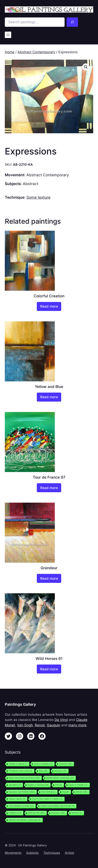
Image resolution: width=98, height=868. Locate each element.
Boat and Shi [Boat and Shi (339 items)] (36, 813)
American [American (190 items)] (58, 813)
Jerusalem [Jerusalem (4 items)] (15, 785)
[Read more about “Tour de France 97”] (49, 488)
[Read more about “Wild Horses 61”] (49, 669)
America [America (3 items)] (77, 813)
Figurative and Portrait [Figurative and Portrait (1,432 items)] (22, 792)
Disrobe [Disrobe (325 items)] (81, 792)
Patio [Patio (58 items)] (43, 771)
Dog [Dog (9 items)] (65, 792)
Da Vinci (61, 720)
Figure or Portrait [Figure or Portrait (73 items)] (78, 785)
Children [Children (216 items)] (15, 813)
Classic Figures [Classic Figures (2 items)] (17, 799)
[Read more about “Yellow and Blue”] (49, 397)
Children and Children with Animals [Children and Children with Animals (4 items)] (57, 806)
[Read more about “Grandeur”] (49, 578)
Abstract (31, 184)
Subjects (32, 853)
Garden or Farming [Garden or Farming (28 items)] (38, 785)
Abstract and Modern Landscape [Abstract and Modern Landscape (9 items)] (25, 820)
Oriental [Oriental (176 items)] (60, 771)
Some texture (38, 197)
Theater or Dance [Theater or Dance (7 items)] (18, 764)
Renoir (40, 725)
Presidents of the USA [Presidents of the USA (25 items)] (20, 771)
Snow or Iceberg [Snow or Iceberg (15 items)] (43, 764)
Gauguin (53, 725)
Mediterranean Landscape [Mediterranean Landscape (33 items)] (60, 778)
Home (10, 52)
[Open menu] (8, 35)
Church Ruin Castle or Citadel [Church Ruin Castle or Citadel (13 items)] (47, 799)
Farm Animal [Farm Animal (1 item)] (48, 792)
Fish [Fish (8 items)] (58, 785)
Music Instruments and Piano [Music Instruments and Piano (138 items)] (24, 778)
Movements (13, 853)
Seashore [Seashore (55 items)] (65, 764)
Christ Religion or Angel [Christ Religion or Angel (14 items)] (21, 806)
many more (77, 725)
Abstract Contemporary (36, 52)
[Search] (72, 22)
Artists (69, 853)
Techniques (52, 853)
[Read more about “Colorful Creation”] (49, 306)
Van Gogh (25, 725)
